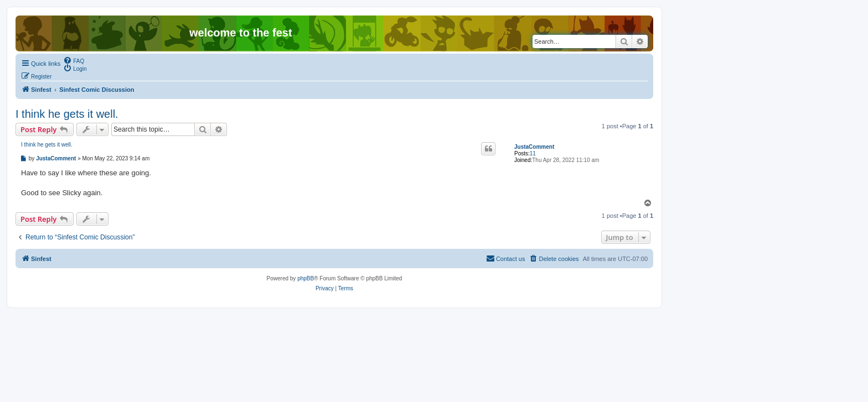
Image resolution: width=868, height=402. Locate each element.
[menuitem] (74, 60)
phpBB (306, 278)
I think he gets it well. (67, 114)
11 (533, 153)
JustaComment (534, 147)
